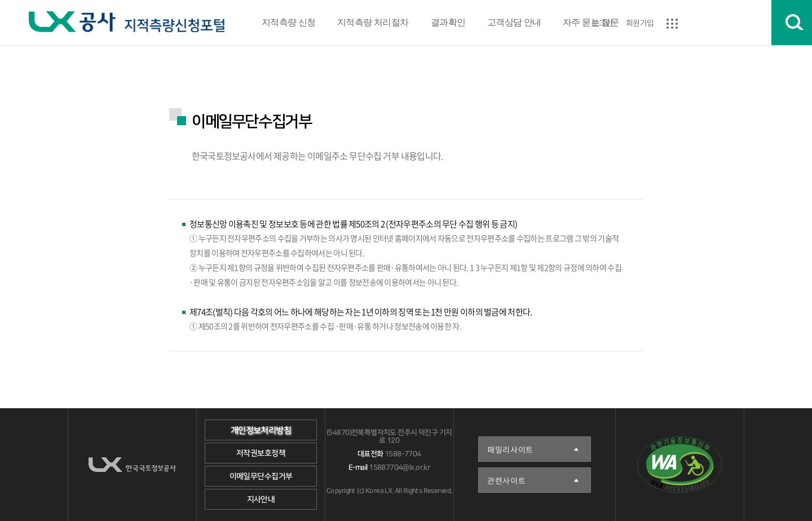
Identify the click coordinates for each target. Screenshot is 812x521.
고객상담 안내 (514, 22)
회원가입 (640, 23)
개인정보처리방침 (261, 431)
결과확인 (448, 22)
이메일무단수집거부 (261, 476)
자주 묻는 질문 (591, 22)
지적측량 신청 (289, 22)
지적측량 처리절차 (373, 22)
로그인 (602, 23)
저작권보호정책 (261, 453)
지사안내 (261, 500)
